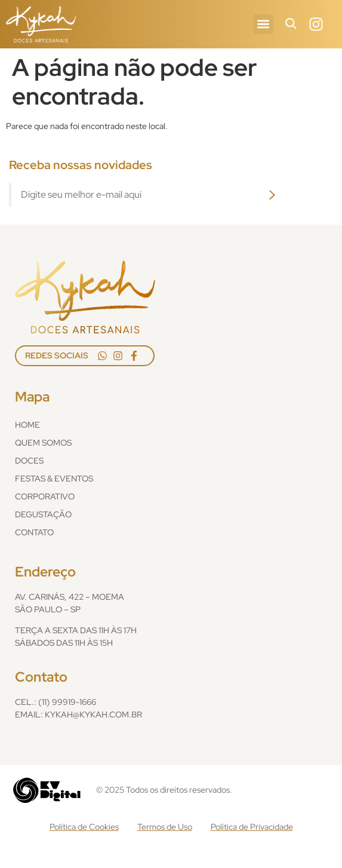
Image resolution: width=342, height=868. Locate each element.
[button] (264, 24)
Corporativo (45, 496)
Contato (34, 532)
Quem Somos (43, 443)
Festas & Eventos (54, 479)
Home (27, 425)
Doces (29, 461)
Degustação (43, 514)
